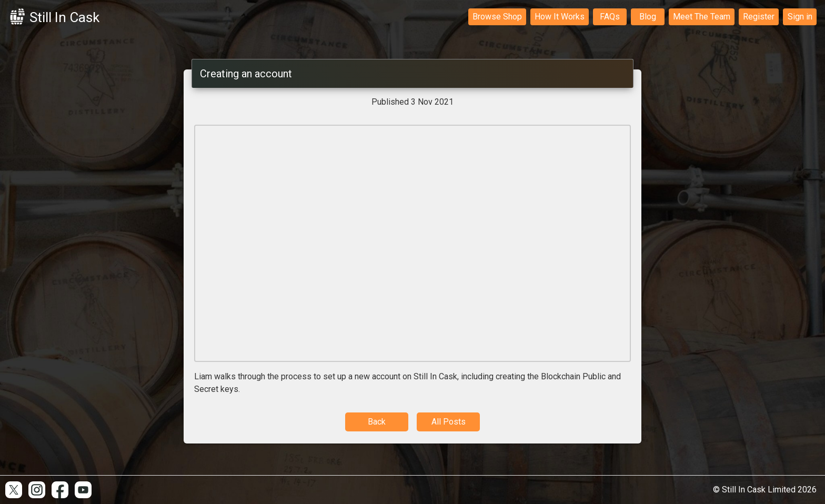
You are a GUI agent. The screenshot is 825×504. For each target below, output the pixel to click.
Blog (648, 17)
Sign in (800, 17)
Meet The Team (702, 17)
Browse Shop (497, 17)
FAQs (610, 17)
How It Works (560, 17)
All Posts (449, 422)
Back (377, 422)
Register (759, 17)
